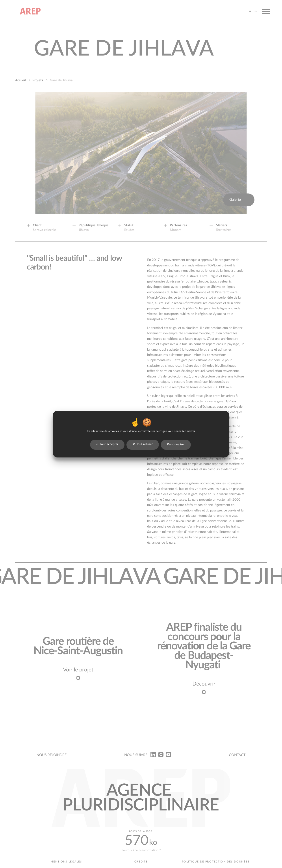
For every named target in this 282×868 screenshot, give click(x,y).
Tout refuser (143, 444)
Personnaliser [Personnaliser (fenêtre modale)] (176, 444)
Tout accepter (107, 444)
